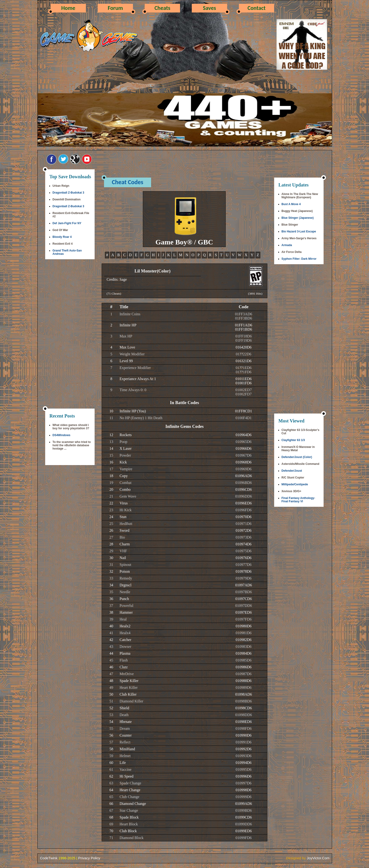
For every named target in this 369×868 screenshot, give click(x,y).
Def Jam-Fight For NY (67, 223)
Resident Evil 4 (62, 244)
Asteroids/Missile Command (300, 464)
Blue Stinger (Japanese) (298, 218)
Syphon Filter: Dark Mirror (299, 259)
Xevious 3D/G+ (291, 491)
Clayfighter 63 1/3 (293, 440)
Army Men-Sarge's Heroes (299, 238)
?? (241, 354)
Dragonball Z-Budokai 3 (68, 193)
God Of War (60, 230)
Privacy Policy (89, 858)
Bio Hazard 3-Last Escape (299, 231)
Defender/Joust (292, 471)
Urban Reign (61, 186)
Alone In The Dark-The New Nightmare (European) (300, 196)
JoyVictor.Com (318, 858)
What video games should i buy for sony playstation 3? (71, 427)
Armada (287, 245)
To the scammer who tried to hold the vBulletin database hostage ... (72, 445)
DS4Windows (61, 435)
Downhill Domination (66, 199)
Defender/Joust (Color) (297, 457)
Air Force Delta (291, 252)
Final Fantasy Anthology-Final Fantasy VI (298, 500)
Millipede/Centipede (295, 484)
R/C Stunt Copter (293, 478)
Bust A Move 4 (291, 204)
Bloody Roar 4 (62, 237)
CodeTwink (49, 858)
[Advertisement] (70, 334)
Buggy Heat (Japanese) (297, 211)
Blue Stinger (290, 225)
